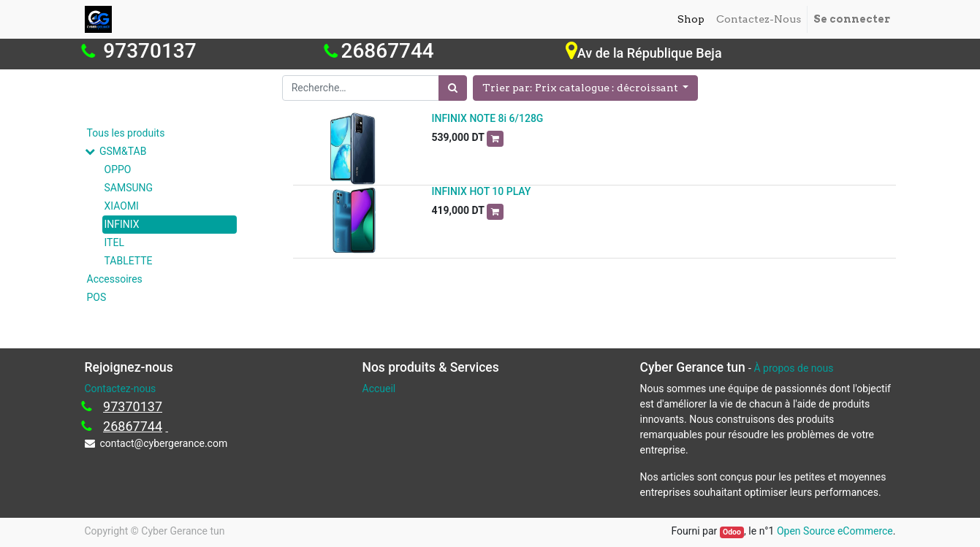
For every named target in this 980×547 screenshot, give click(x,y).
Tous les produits (126, 133)
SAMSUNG (129, 188)
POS (97, 297)
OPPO (118, 169)
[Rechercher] (453, 88)
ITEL (114, 242)
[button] (586, 88)
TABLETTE (129, 261)
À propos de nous (793, 368)
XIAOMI (122, 206)
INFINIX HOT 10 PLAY (482, 191)
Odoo (732, 532)
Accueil (379, 389)
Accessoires (115, 279)
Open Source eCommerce (835, 531)
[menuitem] (691, 19)
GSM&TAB (123, 151)
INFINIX (122, 224)
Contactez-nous (121, 389)
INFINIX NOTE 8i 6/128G (488, 118)
